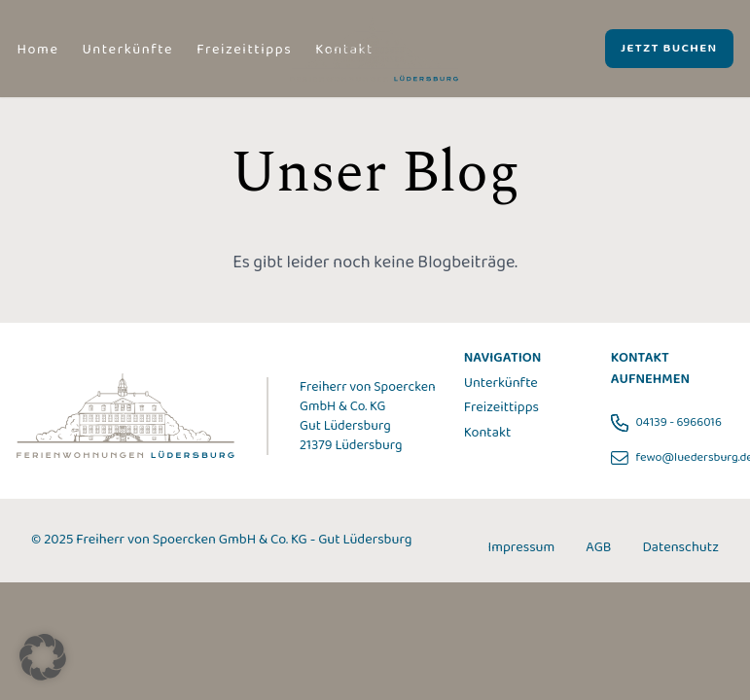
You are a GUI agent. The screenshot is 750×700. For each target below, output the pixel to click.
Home (38, 50)
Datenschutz (680, 548)
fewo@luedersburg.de (673, 458)
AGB (598, 548)
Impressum (521, 548)
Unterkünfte (127, 50)
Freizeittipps (244, 50)
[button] (43, 657)
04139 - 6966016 (666, 423)
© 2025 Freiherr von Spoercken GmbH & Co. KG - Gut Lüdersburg (221, 541)
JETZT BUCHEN (669, 48)
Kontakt (488, 433)
